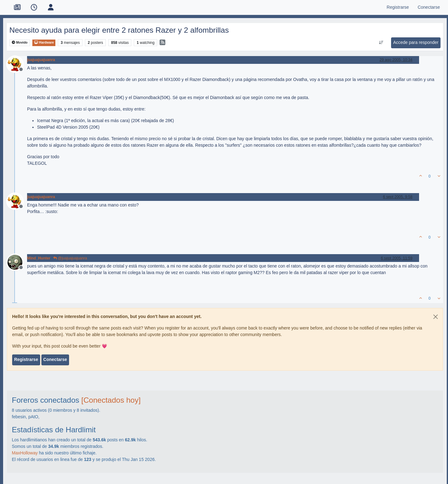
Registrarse (26, 359)
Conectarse (55, 359)
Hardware (44, 43)
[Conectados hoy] (111, 400)
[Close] (436, 317)
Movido (20, 43)
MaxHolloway (25, 453)
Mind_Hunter (39, 258)
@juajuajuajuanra (70, 258)
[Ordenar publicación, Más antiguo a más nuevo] (381, 43)
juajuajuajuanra (41, 60)
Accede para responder (416, 42)
